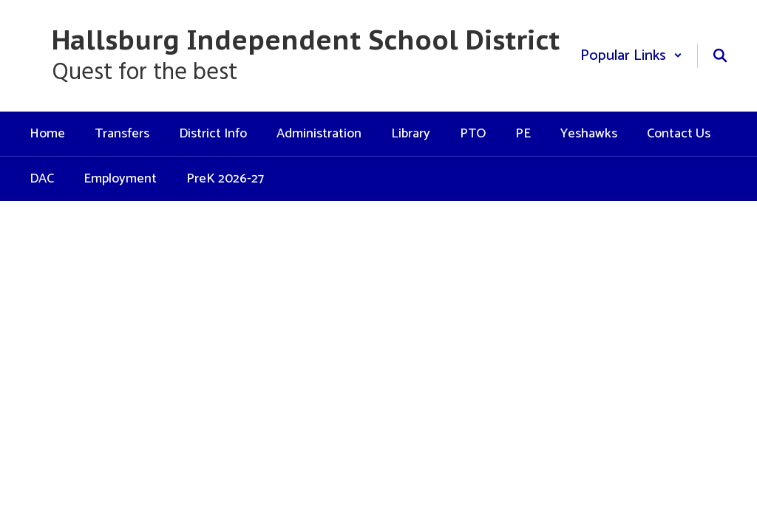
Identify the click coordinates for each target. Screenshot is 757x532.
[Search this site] (720, 55)
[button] (631, 56)
